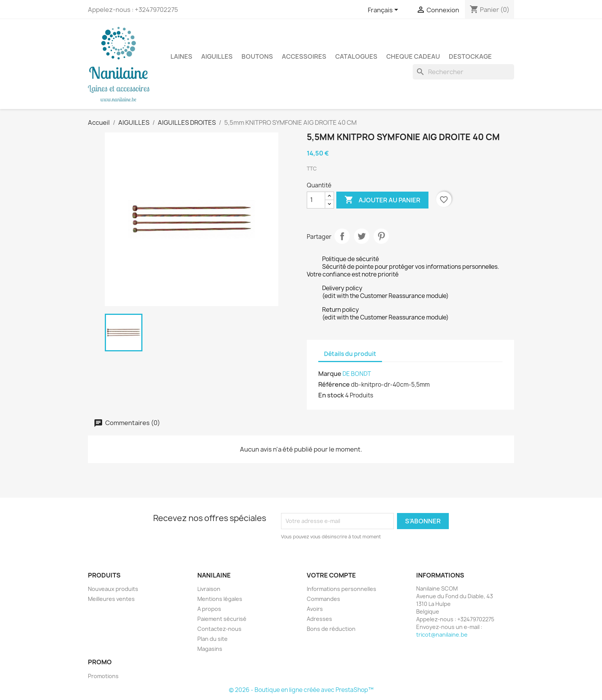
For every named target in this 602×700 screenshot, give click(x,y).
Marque (330, 374)
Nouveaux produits (113, 589)
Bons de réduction (331, 629)
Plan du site (213, 639)
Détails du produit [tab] (350, 354)
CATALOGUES (356, 56)
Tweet (362, 236)
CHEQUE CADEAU (413, 56)
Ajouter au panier (382, 200)
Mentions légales (220, 599)
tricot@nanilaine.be (442, 635)
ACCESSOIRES (304, 56)
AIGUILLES (217, 56)
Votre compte (331, 575)
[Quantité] (316, 200)
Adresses (319, 619)
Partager (342, 236)
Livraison (209, 589)
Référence (334, 384)
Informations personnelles (342, 589)
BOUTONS (257, 56)
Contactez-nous (219, 629)
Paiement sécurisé (222, 619)
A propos (209, 609)
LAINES (181, 56)
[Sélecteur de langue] (384, 10)
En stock (331, 395)
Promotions (103, 676)
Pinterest (381, 236)
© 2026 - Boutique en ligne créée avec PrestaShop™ (301, 690)
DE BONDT (357, 374)
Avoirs (315, 609)
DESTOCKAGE (470, 56)
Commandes (323, 599)
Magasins (210, 649)
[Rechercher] (463, 72)
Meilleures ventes (111, 599)
